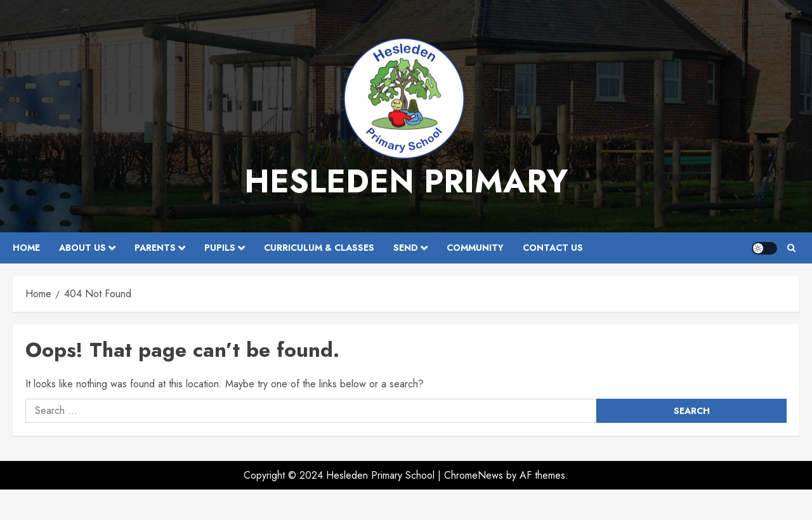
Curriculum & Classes (319, 248)
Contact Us (553, 248)
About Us (82, 248)
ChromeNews (474, 475)
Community (475, 248)
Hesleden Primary (406, 181)
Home (26, 248)
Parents (155, 248)
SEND (406, 248)
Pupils (220, 248)
